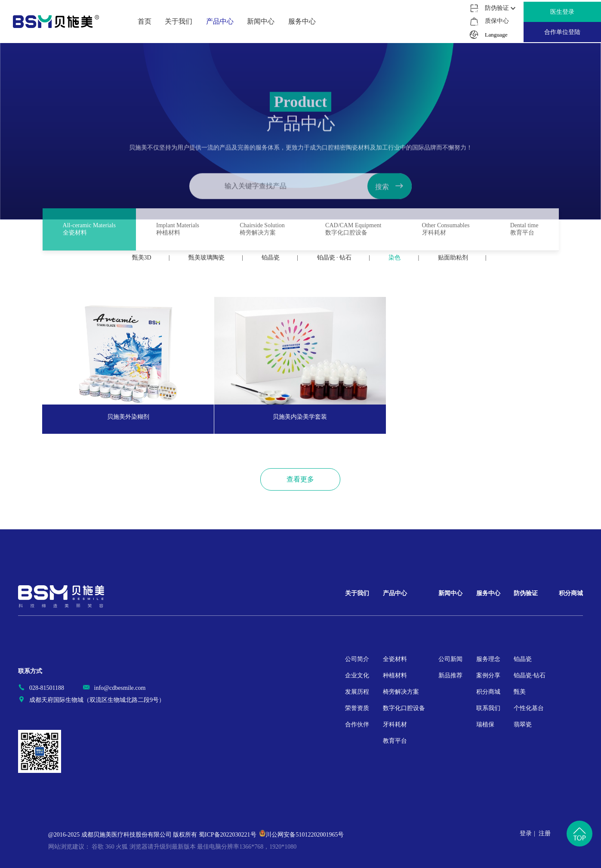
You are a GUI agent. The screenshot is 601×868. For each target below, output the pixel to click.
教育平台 (395, 741)
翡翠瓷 (523, 724)
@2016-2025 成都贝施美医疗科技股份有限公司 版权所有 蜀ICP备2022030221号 (152, 835)
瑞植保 (485, 724)
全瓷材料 (395, 659)
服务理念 (488, 659)
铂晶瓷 (523, 659)
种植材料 (395, 675)
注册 (545, 833)
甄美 (520, 692)
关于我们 (357, 593)
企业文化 (357, 675)
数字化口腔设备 (404, 708)
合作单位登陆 (562, 32)
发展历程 (357, 692)
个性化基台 (529, 708)
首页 (145, 21)
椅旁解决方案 (401, 692)
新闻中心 (450, 593)
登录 (526, 833)
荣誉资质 (357, 708)
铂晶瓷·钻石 (530, 675)
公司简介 (357, 659)
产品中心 (395, 593)
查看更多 (300, 479)
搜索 (389, 213)
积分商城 (488, 692)
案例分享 (488, 675)
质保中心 (496, 21)
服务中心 (488, 593)
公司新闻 (450, 659)
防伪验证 (526, 593)
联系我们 (488, 708)
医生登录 (562, 12)
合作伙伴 (357, 724)
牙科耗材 (395, 724)
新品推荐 (450, 675)
